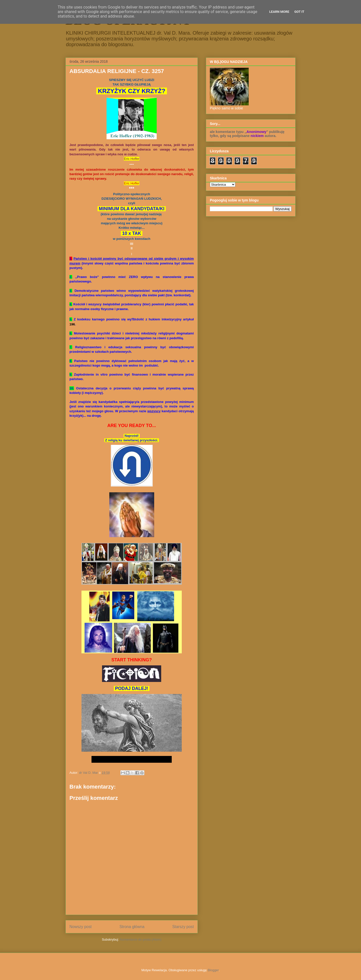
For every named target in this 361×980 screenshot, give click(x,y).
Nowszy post (80, 927)
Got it (299, 12)
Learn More (279, 12)
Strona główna (132, 927)
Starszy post (183, 927)
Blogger (213, 970)
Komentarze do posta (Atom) (141, 939)
